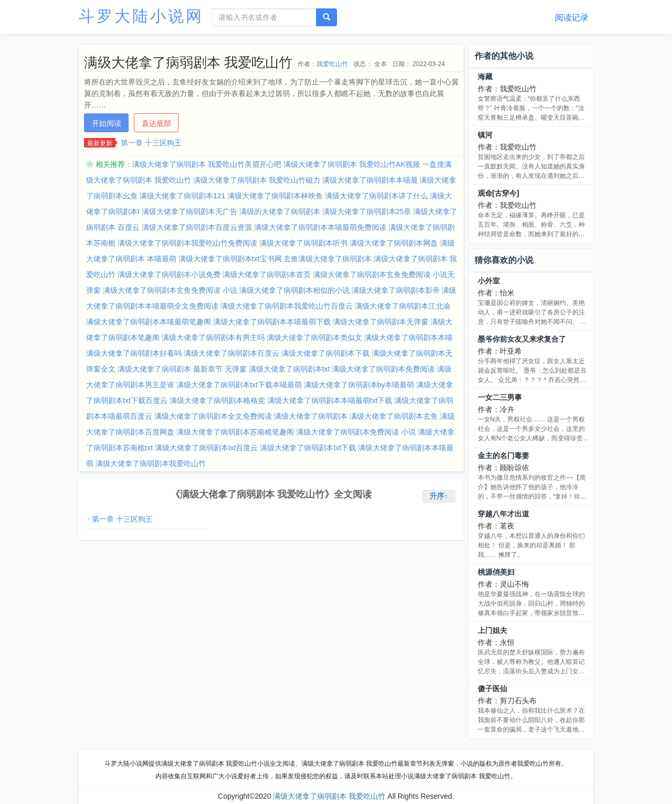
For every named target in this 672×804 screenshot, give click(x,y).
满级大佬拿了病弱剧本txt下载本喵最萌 (239, 385)
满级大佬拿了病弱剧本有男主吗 (213, 337)
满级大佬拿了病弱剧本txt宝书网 (230, 259)
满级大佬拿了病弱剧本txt (290, 369)
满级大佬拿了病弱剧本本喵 (408, 337)
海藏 (485, 77)
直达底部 (156, 123)
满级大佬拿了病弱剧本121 (182, 196)
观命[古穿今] (498, 193)
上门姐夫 (492, 630)
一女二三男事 (500, 397)
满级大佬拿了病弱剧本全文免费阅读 (213, 416)
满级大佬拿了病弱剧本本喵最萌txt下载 (330, 400)
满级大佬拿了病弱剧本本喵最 (370, 180)
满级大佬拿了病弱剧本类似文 (314, 337)
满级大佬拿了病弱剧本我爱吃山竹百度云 (287, 306)
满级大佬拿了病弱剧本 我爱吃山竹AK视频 (352, 164)
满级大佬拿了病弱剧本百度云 (232, 353)
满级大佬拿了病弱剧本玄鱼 (394, 416)
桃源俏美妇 (496, 572)
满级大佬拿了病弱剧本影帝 (396, 290)
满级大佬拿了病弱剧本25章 (367, 211)
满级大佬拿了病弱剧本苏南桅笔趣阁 (235, 432)
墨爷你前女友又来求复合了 (522, 339)
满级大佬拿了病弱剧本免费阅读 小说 (356, 432)
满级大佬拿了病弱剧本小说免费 (169, 274)
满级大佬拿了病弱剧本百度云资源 (197, 227)
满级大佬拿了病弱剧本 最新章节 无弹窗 (182, 369)
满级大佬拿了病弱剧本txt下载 (308, 448)
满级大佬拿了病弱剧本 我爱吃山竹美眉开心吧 (207, 164)
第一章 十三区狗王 (151, 143)
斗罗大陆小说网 (141, 16)
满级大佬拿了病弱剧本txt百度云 (207, 448)
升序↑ (439, 496)
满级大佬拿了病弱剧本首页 (267, 274)
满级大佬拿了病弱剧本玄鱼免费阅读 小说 (170, 290)
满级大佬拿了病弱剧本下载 (325, 353)
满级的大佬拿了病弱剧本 (280, 211)
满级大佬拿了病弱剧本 (311, 416)
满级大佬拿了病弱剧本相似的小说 (295, 290)
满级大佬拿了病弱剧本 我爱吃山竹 (329, 796)
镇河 (485, 135)
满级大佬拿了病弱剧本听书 (303, 243)
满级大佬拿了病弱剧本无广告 (190, 211)
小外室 (489, 281)
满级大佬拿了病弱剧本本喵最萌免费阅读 (320, 227)
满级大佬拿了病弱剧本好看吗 (134, 353)
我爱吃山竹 (332, 64)
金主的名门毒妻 (503, 456)
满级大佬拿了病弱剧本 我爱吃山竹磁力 (257, 180)
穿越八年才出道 (503, 514)
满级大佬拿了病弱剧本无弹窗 (381, 322)
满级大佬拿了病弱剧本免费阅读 (383, 369)
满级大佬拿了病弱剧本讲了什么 (376, 196)
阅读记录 (572, 18)
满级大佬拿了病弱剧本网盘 (394, 243)
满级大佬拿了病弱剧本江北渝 (403, 306)
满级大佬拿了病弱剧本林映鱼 (275, 196)
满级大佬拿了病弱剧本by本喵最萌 (359, 385)
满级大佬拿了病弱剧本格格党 (217, 400)
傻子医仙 (492, 689)
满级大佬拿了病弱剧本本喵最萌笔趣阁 (149, 322)
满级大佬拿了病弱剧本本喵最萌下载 (272, 322)
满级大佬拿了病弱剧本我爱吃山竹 (151, 463)
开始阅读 (107, 123)
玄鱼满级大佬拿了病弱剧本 (328, 259)
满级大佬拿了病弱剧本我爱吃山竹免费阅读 (187, 243)
